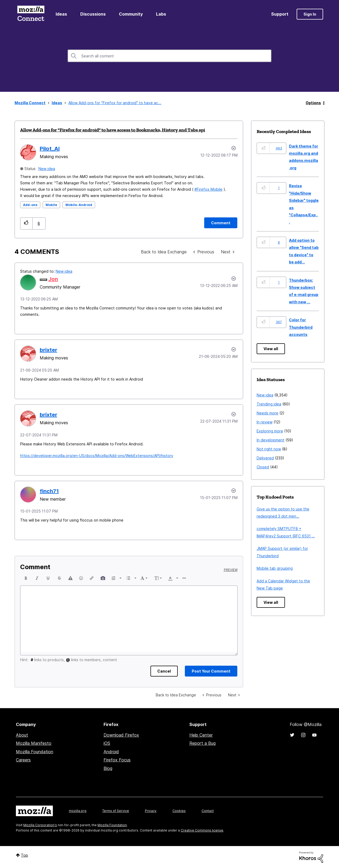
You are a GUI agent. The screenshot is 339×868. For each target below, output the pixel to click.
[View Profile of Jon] (53, 279)
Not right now (269, 449)
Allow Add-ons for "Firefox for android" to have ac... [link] (115, 103)
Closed (263, 467)
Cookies (179, 811)
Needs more (267, 413)
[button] (26, 223)
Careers (23, 760)
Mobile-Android (79, 205)
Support (280, 14)
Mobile (51, 205)
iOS (107, 743)
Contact (208, 811)
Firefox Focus (117, 760)
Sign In (310, 14)
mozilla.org (78, 811)
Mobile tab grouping (275, 568)
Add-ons (30, 205)
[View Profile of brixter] (48, 350)
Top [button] (24, 855)
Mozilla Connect (31, 14)
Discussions (93, 14)
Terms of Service (116, 811)
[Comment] (221, 223)
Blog (108, 768)
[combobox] (169, 56)
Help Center (201, 735)
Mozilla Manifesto (34, 743)
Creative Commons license (202, 830)
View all (271, 349)
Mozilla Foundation (35, 752)
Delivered (265, 458)
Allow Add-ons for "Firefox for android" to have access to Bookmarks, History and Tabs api (113, 130)
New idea (47, 169)
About (22, 735)
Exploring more (270, 431)
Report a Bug (202, 743)
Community (131, 14)
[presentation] (26, 578)
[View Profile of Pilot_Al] (50, 149)
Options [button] (313, 103)
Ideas (61, 14)
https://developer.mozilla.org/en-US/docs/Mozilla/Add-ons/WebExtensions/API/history (97, 456)
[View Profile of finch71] (49, 491)
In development (271, 440)
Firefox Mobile (210, 189)
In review (265, 422)
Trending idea (269, 404)
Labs (161, 14)
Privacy (151, 811)
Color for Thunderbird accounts (301, 327)
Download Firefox (121, 735)
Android (111, 752)
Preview (231, 570)
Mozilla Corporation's (40, 825)
